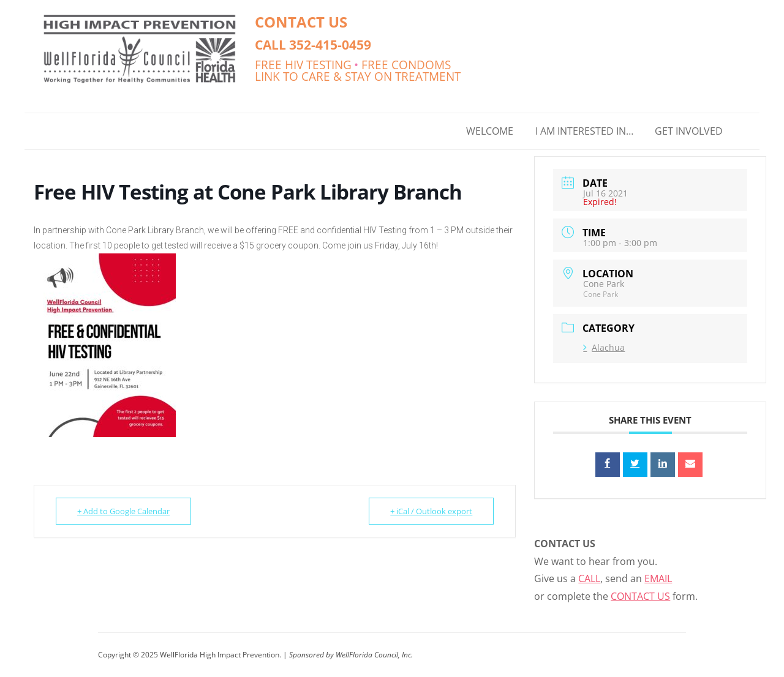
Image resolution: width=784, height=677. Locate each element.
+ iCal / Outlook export (431, 511)
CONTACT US (301, 22)
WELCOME (490, 131)
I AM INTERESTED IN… (584, 131)
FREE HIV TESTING (303, 65)
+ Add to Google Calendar (123, 511)
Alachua (604, 347)
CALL (589, 578)
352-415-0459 (330, 44)
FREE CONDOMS (406, 65)
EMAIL (658, 578)
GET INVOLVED (689, 131)
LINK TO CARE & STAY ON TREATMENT (358, 76)
